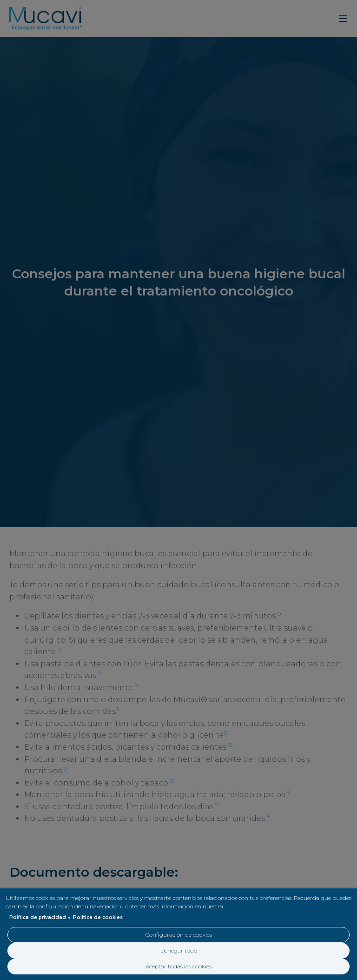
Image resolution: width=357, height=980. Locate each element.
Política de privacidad (38, 917)
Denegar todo (179, 950)
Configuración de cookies (179, 935)
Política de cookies (98, 917)
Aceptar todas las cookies (178, 966)
